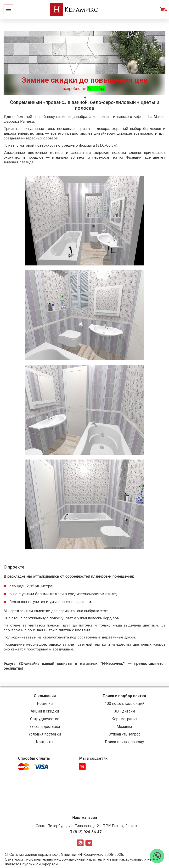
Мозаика (124, 727)
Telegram (89, 843)
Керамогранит (124, 719)
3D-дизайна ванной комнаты (45, 664)
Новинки (45, 704)
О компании (45, 696)
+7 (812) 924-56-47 (85, 832)
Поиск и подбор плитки (124, 696)
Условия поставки (45, 734)
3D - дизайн (124, 711)
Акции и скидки (45, 711)
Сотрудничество (45, 719)
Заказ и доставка (45, 727)
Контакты (45, 742)
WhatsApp (80, 843)
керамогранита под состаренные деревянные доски (89, 637)
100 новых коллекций (124, 704)
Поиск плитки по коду (124, 742)
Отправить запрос (124, 734)
